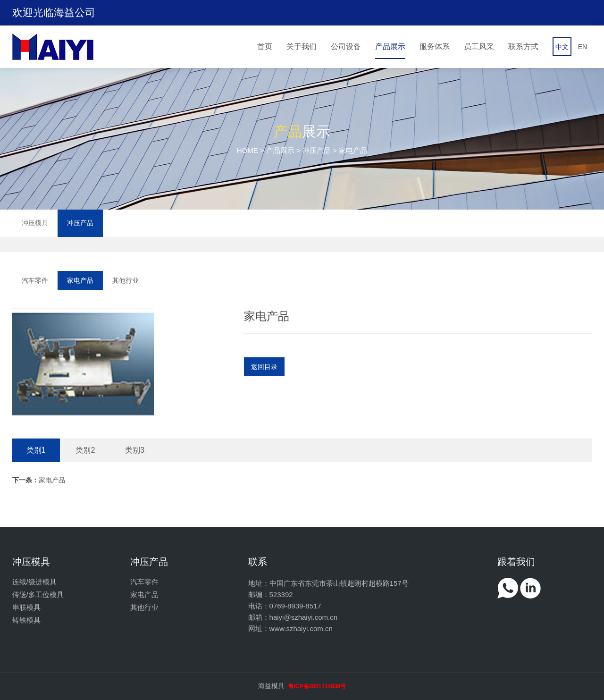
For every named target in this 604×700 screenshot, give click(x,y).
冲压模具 (35, 223)
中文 (562, 47)
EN (583, 47)
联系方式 (523, 46)
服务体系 (435, 46)
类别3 (135, 450)
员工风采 (479, 46)
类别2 (85, 450)
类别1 (36, 450)
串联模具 (26, 607)
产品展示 (390, 46)
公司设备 (346, 46)
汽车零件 (35, 280)
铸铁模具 (26, 620)
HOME (247, 150)
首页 (265, 46)
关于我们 (302, 46)
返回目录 (264, 367)
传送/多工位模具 (38, 595)
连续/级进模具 (34, 582)
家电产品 (80, 280)
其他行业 (126, 280)
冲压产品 (317, 150)
